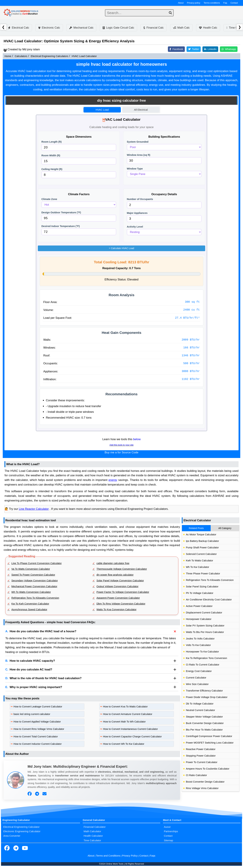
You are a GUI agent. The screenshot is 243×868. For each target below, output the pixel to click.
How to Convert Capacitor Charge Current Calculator (132, 737)
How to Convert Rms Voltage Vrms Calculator (39, 729)
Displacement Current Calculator (204, 613)
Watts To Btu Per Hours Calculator (205, 632)
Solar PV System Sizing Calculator (205, 626)
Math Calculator (92, 831)
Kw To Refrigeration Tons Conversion (206, 658)
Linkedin (210, 49)
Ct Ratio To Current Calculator (203, 665)
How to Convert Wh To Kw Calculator (124, 744)
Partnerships (171, 831)
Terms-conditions (212, 3)
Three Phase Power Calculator (203, 574)
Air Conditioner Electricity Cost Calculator (209, 600)
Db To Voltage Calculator (200, 704)
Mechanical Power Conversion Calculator (34, 586)
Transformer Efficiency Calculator (204, 691)
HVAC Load (102, 110)
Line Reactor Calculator (34, 509)
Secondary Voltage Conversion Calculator (35, 581)
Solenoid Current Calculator (201, 554)
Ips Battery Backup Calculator (202, 541)
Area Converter (12, 836)
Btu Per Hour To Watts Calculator (204, 730)
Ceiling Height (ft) (52, 169)
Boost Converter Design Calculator (205, 782)
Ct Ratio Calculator (196, 775)
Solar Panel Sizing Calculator (202, 587)
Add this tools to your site (121, 445)
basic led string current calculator (32, 714)
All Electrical (141, 110)
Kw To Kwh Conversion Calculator (30, 604)
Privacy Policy (130, 856)
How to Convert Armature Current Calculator (128, 714)
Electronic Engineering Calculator (22, 831)
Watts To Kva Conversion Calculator (117, 609)
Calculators (21, 56)
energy (113, 480)
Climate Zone (49, 199)
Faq (225, 3)
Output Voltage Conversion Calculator (117, 586)
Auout (167, 827)
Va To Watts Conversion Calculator (31, 569)
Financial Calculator (95, 827)
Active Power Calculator (199, 606)
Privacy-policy (194, 3)
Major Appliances (137, 213)
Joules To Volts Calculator (200, 639)
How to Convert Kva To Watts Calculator (125, 707)
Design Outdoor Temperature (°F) (61, 212)
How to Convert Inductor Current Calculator (38, 744)
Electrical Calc (19, 28)
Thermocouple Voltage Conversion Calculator (122, 569)
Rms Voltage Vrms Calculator (202, 788)
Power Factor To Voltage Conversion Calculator (123, 592)
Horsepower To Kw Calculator (202, 652)
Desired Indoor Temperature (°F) (61, 226)
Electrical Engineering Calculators (50, 56)
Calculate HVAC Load (121, 248)
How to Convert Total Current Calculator (36, 737)
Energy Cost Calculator (199, 671)
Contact (234, 3)
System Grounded (138, 142)
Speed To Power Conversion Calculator (33, 575)
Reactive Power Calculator (201, 749)
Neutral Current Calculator (200, 710)
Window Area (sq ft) (139, 155)
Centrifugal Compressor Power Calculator (209, 736)
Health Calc (208, 28)
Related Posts (196, 528)
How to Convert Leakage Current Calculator (38, 707)
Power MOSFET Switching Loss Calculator (210, 743)
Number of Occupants (140, 199)
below (137, 439)
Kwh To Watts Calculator (199, 561)
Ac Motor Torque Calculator (201, 534)
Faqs (153, 856)
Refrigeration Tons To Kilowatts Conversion (35, 598)
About (181, 3)
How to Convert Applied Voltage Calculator (37, 722)
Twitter (194, 49)
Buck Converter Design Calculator (205, 723)
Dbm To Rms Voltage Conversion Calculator (121, 604)
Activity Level (135, 227)
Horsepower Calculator (199, 619)
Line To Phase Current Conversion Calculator (37, 563)
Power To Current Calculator (202, 762)
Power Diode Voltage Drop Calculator (207, 697)
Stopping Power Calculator (201, 756)
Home (8, 56)
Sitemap (169, 840)
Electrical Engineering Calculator (21, 827)
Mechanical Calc (81, 28)
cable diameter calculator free (113, 563)
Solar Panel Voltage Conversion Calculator (120, 581)
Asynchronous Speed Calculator (29, 609)
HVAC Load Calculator (84, 56)
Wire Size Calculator (197, 684)
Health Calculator (93, 836)
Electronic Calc (49, 28)
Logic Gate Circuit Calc (118, 28)
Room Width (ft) (51, 155)
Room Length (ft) (52, 142)
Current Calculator (196, 678)
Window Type (135, 169)
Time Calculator (92, 840)
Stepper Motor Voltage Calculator (204, 717)
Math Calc (181, 28)
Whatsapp (229, 49)
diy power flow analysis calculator (115, 575)
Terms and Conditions (108, 856)
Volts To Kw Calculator (198, 645)
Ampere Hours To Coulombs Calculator (208, 769)
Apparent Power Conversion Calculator (118, 598)
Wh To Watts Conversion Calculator (31, 592)
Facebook (176, 49)
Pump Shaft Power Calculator (202, 548)
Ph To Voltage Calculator (200, 593)
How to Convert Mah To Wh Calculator (124, 722)
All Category (225, 528)
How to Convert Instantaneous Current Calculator (130, 729)
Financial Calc (154, 28)
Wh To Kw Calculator (197, 567)
